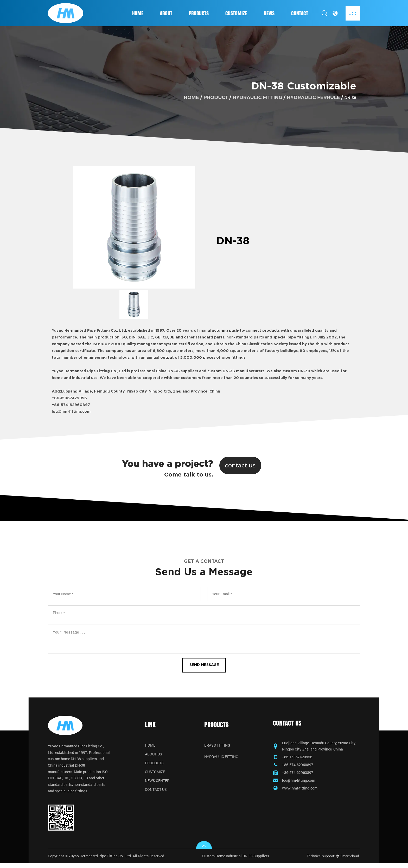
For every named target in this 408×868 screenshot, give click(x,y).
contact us (241, 465)
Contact (300, 13)
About (166, 13)
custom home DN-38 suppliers (72, 761)
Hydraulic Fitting (257, 97)
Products (199, 13)
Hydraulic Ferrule (313, 97)
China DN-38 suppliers (177, 371)
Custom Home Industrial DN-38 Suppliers (235, 861)
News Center (157, 782)
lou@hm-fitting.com (71, 412)
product (216, 97)
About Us (154, 756)
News (269, 13)
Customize (236, 13)
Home (138, 13)
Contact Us (156, 791)
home (191, 97)
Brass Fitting (217, 747)
